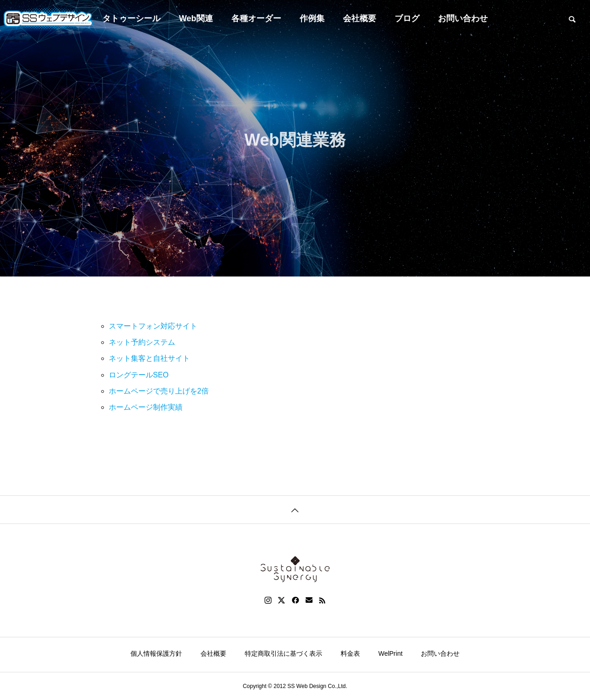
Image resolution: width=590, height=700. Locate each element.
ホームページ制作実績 (146, 407)
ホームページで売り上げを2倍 (159, 391)
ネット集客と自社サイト (149, 358)
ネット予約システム (142, 342)
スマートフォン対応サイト (153, 326)
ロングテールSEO (139, 375)
